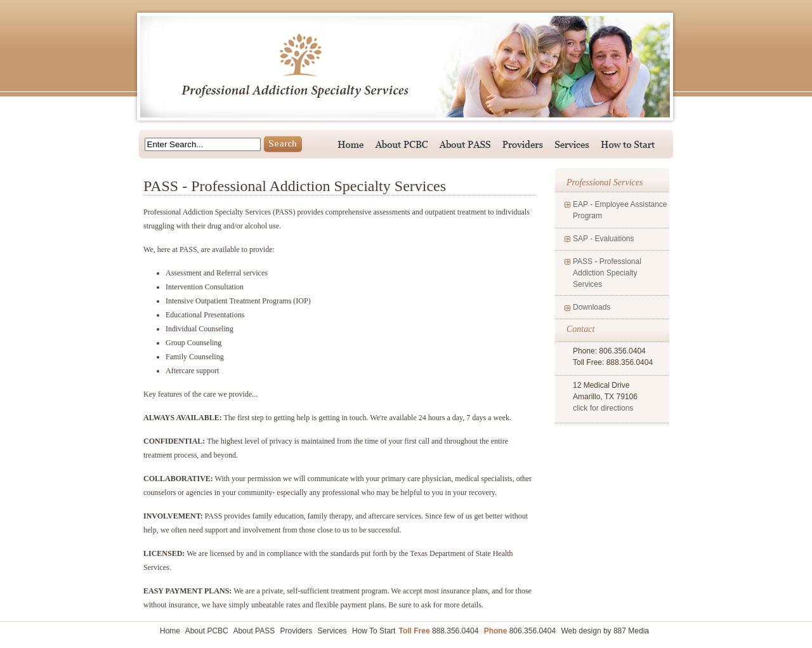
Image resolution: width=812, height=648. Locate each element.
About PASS (254, 631)
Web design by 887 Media (605, 631)
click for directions (603, 408)
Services (332, 631)
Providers (297, 631)
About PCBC (207, 631)
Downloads (592, 307)
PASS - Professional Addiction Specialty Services (607, 273)
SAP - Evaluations (604, 239)
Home (170, 631)
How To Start (374, 631)
